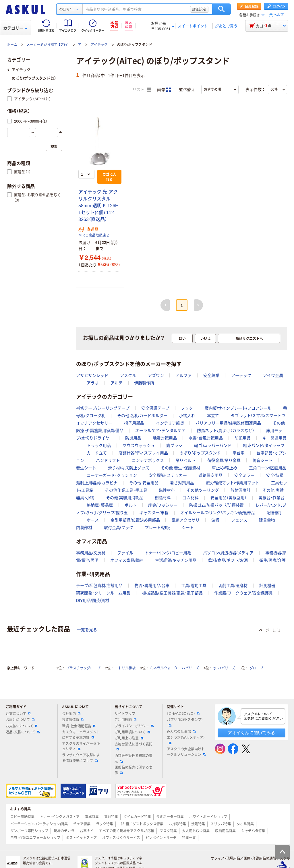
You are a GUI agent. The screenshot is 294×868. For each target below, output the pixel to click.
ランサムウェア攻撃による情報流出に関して (81, 758)
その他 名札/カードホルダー (142, 416)
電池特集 (111, 817)
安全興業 (211, 375)
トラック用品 (99, 445)
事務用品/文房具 (91, 553)
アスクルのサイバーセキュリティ (81, 746)
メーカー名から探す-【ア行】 (48, 45)
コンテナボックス (148, 460)
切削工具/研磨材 (233, 586)
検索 (222, 9)
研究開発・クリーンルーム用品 (103, 593)
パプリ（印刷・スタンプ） (185, 722)
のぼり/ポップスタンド (200, 453)
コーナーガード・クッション (112, 475)
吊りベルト (185, 460)
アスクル (128, 375)
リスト (142, 90)
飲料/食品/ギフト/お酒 (228, 560)
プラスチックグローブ (83, 668)
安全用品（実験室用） (229, 498)
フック (187, 408)
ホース (93, 520)
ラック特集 (105, 824)
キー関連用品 (274, 438)
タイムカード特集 (137, 817)
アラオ (93, 383)
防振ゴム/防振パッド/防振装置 (216, 505)
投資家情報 (73, 720)
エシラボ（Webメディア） (186, 740)
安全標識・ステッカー (168, 475)
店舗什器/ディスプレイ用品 (143, 453)
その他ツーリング (203, 490)
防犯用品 (243, 438)
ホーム (12, 45)
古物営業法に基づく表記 (134, 747)
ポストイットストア (81, 838)
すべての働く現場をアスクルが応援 (127, 831)
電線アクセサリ (185, 520)
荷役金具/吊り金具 (224, 460)
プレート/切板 (157, 528)
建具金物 (267, 520)
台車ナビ (87, 831)
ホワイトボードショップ (208, 817)
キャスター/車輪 (154, 513)
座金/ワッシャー (163, 505)
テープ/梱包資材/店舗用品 (99, 586)
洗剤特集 (198, 824)
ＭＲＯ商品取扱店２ (94, 235)
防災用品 (133, 438)
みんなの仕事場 (181, 732)
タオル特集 (245, 824)
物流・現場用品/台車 (152, 586)
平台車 (239, 453)
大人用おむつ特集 (196, 831)
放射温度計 (241, 490)
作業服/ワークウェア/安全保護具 (243, 593)
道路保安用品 (210, 475)
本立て (213, 416)
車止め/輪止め (225, 468)
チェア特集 (82, 824)
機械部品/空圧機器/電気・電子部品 (172, 593)
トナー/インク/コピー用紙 (168, 553)
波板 (215, 520)
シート (188, 528)
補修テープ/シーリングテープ (103, 408)
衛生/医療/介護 (272, 560)
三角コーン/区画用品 (268, 468)
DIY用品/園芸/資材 (93, 600)
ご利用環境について (132, 732)
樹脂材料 (163, 498)
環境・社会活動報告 (79, 726)
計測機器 (267, 586)
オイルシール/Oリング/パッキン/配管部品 (218, 513)
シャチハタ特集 (253, 831)
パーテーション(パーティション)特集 (39, 824)
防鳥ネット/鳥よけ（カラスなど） (226, 431)
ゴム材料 (191, 498)
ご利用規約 (125, 720)
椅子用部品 (134, 423)
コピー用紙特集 (22, 817)
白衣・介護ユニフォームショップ (35, 838)
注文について (18, 714)
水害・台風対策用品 (206, 438)
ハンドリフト (108, 460)
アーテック (241, 375)
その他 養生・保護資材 (180, 468)
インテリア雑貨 (170, 423)
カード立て (97, 453)
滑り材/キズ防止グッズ (129, 468)
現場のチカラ (64, 831)
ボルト (131, 505)
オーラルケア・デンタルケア (160, 431)
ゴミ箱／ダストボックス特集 (141, 824)
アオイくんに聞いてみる (251, 733)
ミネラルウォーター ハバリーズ (174, 668)
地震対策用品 (165, 438)
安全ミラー (244, 475)
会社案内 (71, 714)
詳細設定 (199, 9)
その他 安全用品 (144, 483)
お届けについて (20, 720)
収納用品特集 (225, 831)
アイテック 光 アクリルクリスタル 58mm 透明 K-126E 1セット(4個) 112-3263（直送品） (98, 206)
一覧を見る (87, 630)
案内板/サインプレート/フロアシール (238, 408)
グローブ (256, 668)
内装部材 (84, 528)
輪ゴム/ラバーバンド (213, 445)
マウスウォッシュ (139, 445)
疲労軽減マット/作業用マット (233, 483)
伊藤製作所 (144, 383)
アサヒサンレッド (92, 375)
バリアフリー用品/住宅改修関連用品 (228, 423)
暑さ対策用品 (182, 483)
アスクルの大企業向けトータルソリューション (186, 752)
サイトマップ (125, 714)
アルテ (117, 383)
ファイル (125, 553)
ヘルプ (278, 15)
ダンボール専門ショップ (29, 831)
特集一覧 (189, 838)
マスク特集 (168, 831)
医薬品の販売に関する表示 (134, 770)
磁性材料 (167, 490)
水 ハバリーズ (224, 668)
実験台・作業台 (271, 498)
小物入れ (187, 416)
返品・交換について (23, 732)
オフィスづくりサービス (121, 838)
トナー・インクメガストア (60, 817)
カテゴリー (15, 28)
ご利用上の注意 (129, 738)
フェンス (239, 520)
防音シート (262, 460)
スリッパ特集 (221, 824)
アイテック (99, 45)
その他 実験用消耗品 (125, 498)
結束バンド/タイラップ (264, 445)
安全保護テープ (155, 408)
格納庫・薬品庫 (100, 505)
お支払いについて (22, 726)
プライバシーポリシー (134, 726)
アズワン (156, 375)
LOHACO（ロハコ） (183, 714)
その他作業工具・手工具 (126, 490)
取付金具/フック (119, 528)
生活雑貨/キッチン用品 (176, 560)
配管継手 (275, 513)
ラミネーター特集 (170, 817)
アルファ (183, 375)
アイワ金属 (273, 375)
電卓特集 (92, 817)
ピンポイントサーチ (161, 838)
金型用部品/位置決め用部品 (135, 520)
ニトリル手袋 (125, 668)
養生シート (86, 468)
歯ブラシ (174, 445)
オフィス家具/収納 (127, 560)
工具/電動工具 (194, 586)
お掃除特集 (177, 824)
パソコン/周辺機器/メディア (228, 553)
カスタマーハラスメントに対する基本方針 (81, 735)
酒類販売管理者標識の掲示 (134, 758)
